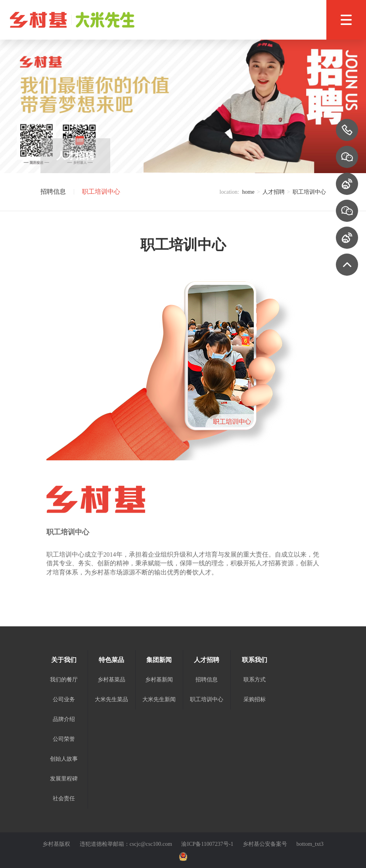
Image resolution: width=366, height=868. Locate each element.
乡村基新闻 (159, 680)
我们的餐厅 (64, 680)
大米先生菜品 (111, 699)
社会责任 (64, 798)
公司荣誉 (64, 739)
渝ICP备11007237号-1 (207, 844)
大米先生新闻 (159, 699)
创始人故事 (64, 759)
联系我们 (255, 660)
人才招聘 (274, 192)
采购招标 (255, 699)
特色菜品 (111, 660)
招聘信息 (53, 192)
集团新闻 (159, 660)
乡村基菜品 (111, 680)
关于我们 (64, 660)
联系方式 (255, 680)
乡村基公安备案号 (265, 844)
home (248, 192)
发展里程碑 (64, 779)
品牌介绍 (64, 719)
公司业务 (64, 699)
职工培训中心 (101, 192)
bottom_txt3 (310, 844)
